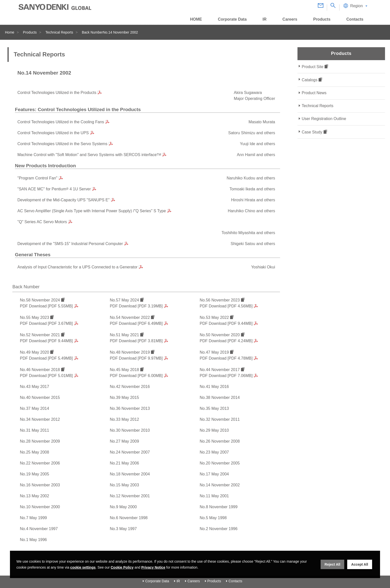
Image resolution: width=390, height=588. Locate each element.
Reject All (332, 564)
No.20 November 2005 (220, 463)
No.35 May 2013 (214, 408)
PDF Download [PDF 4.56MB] (226, 306)
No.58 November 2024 (40, 300)
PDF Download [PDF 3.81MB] (136, 341)
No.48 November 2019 (130, 352)
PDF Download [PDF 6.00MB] (136, 376)
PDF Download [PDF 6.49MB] (136, 323)
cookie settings (83, 567)
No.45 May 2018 (124, 370)
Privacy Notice (153, 567)
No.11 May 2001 (214, 496)
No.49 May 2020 (34, 352)
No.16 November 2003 (40, 485)
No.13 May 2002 (34, 496)
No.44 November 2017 (220, 370)
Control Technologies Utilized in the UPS (53, 133)
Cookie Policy (122, 567)
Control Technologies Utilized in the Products (57, 93)
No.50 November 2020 (220, 335)
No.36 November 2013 (130, 408)
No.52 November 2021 (40, 335)
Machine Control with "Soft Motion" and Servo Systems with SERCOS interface (89, 155)
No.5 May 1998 (213, 518)
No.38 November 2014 (220, 398)
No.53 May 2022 (214, 317)
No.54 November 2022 (130, 317)
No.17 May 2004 (214, 474)
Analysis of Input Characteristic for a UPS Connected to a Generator (77, 267)
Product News (314, 93)
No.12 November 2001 (130, 496)
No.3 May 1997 (123, 529)
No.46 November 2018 (40, 370)
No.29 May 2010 (214, 430)
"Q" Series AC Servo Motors (42, 222)
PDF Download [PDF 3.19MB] (136, 306)
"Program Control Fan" (37, 178)
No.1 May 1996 (33, 540)
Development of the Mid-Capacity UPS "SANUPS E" (64, 200)
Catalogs (310, 80)
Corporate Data (157, 581)
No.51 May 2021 (124, 335)
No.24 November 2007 (130, 452)
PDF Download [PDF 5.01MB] (46, 376)
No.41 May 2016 (214, 387)
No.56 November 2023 (220, 300)
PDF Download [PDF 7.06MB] (226, 376)
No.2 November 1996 (219, 529)
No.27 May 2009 (124, 441)
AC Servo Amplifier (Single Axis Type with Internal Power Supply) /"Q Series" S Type (92, 211)
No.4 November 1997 (39, 529)
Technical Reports (59, 32)
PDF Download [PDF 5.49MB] (46, 358)
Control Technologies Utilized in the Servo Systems (62, 144)
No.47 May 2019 (214, 352)
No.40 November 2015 (40, 398)
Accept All (360, 564)
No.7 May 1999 (33, 518)
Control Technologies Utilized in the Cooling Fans (61, 122)
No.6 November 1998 (129, 518)
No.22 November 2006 (40, 463)
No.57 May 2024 (124, 300)
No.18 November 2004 (130, 474)
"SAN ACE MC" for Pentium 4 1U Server (54, 189)
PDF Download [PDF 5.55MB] (46, 306)
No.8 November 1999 (219, 507)
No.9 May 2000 (123, 507)
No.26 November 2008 (220, 441)
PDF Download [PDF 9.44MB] (226, 323)
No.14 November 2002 (220, 485)
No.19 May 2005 (34, 474)
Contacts (235, 581)
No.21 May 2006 (124, 463)
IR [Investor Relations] (178, 581)
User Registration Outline (324, 119)
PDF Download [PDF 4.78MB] (226, 358)
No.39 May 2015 (124, 398)
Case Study (312, 132)
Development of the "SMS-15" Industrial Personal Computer (70, 244)
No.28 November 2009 (40, 441)
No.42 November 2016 (130, 387)
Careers (194, 581)
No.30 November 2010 (130, 430)
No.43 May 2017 (34, 387)
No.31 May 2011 (34, 430)
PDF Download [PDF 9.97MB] (136, 358)
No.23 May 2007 (214, 452)
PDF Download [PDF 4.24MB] (226, 341)
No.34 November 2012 (40, 419)
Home (10, 32)
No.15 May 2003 (124, 485)
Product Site (313, 67)
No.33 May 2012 (124, 419)
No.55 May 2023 (34, 317)
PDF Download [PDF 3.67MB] (46, 323)
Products (30, 32)
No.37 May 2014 (34, 408)
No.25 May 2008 (34, 452)
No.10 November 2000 (40, 507)
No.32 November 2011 (220, 419)
